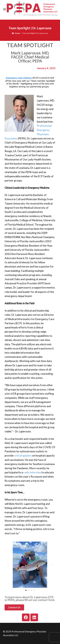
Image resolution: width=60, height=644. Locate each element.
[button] (8, 565)
